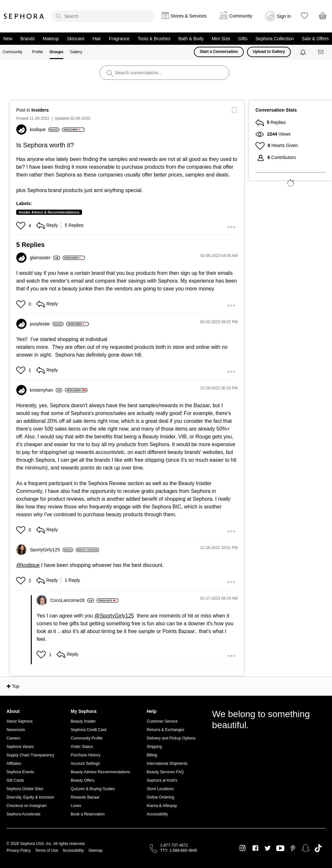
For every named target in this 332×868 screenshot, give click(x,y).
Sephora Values (20, 747)
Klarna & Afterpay (162, 806)
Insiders (40, 110)
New (8, 39)
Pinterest (293, 848)
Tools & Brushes (154, 39)
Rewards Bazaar (85, 797)
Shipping (154, 747)
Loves (76, 806)
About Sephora (19, 721)
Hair (97, 39)
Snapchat (306, 848)
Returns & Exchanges (165, 730)
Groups (57, 52)
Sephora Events (20, 772)
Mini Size (221, 39)
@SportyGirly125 (114, 616)
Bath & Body (191, 39)
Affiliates (14, 764)
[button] (22, 226)
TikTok (318, 848)
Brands (28, 39)
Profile (38, 52)
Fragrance (119, 39)
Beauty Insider (83, 721)
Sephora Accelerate (24, 814)
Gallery (76, 52)
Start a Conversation (219, 52)
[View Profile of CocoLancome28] (72, 600)
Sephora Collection (275, 39)
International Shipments (167, 764)
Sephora (24, 16)
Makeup (51, 39)
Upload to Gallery (269, 52)
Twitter (268, 848)
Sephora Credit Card (89, 730)
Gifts (243, 39)
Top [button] (16, 686)
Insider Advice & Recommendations (49, 212)
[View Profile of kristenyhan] (46, 390)
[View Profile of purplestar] (47, 324)
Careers (13, 738)
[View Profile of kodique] (45, 129)
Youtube (280, 849)
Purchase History (85, 755)
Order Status (82, 747)
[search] (103, 16)
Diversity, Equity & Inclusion (30, 797)
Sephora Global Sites (25, 789)
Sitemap (95, 850)
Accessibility (157, 814)
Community (12, 52)
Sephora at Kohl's (162, 780)
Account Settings (85, 764)
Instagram (243, 848)
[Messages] (321, 52)
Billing (152, 755)
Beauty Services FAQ (165, 772)
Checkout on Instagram (27, 806)
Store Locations (160, 789)
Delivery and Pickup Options (171, 738)
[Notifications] (304, 52)
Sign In (284, 16)
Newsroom (16, 730)
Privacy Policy (19, 850)
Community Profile (87, 738)
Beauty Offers (83, 780)
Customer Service (162, 721)
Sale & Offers (315, 39)
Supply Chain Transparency (30, 755)
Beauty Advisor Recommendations (100, 772)
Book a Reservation (88, 814)
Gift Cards (15, 780)
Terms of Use (47, 850)
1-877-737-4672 (174, 845)
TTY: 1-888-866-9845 (179, 850)
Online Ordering (160, 797)
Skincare (76, 39)
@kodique (28, 565)
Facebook (255, 848)
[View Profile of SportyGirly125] (52, 550)
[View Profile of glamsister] (45, 258)
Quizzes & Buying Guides (93, 789)
